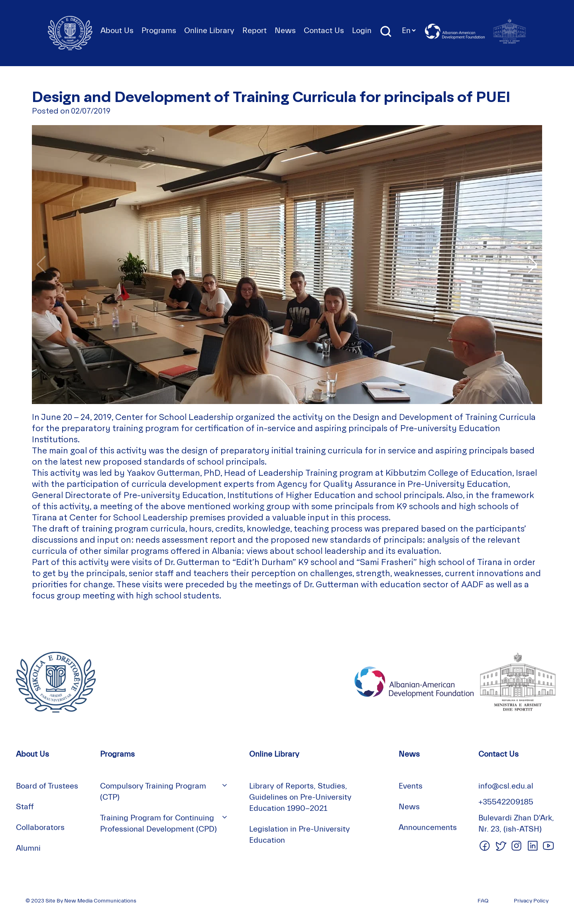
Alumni (28, 848)
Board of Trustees (47, 786)
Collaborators (40, 827)
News (285, 30)
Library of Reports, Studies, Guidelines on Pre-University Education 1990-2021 (300, 797)
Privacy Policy (531, 901)
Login (362, 30)
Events (411, 786)
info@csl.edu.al (506, 786)
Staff (25, 807)
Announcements (428, 827)
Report (255, 30)
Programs (159, 30)
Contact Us (324, 30)
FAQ (483, 901)
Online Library (209, 30)
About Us (117, 30)
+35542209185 (506, 802)
